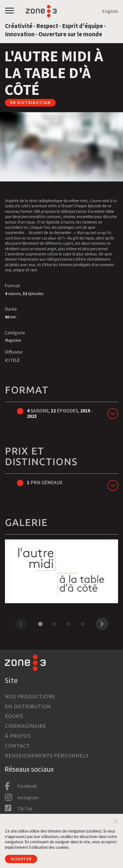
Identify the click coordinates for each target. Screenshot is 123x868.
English (110, 11)
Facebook (27, 786)
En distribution (28, 706)
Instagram (28, 797)
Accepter (21, 859)
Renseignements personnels (47, 756)
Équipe (14, 716)
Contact (17, 746)
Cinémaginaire (26, 726)
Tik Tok (25, 809)
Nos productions (30, 696)
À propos (18, 736)
